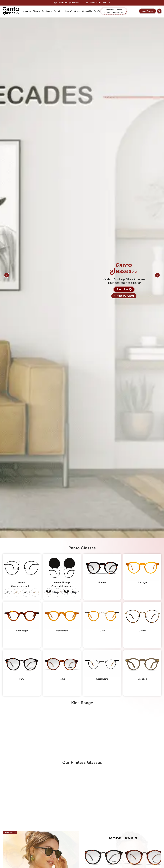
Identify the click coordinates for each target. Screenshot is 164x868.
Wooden (142, 679)
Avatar (22, 582)
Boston (102, 582)
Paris (22, 679)
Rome (62, 679)
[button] (7, 275)
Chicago (142, 582)
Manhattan (62, 631)
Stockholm (102, 679)
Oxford (142, 631)
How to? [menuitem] (69, 11)
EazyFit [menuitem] (97, 11)
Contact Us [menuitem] (87, 11)
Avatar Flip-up (62, 582)
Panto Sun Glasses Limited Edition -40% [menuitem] (114, 11)
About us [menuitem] (27, 11)
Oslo (102, 631)
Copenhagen (22, 631)
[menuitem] (36, 11)
